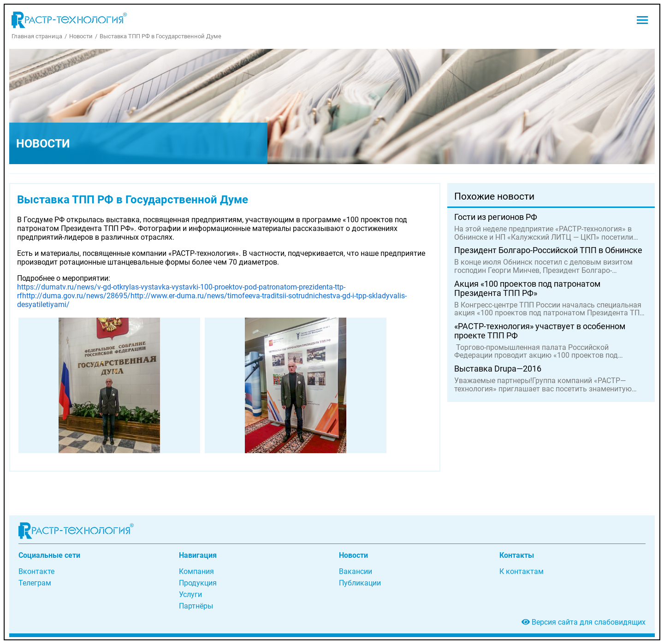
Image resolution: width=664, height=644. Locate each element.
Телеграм (35, 583)
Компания (196, 571)
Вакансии (356, 571)
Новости (81, 36)
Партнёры (196, 606)
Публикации (360, 583)
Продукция (198, 583)
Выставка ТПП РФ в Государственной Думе (160, 36)
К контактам (522, 571)
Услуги (190, 594)
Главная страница (37, 36)
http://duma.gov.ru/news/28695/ (76, 296)
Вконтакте (36, 571)
